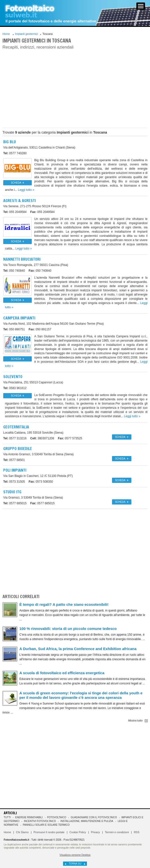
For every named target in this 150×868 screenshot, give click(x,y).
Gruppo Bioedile (18, 449)
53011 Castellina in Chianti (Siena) (39, 148)
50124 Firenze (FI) (35, 206)
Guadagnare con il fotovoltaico (94, 817)
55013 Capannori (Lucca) (33, 382)
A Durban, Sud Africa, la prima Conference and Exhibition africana (78, 649)
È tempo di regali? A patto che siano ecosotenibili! (64, 604)
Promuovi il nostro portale (49, 832)
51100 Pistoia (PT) (38, 476)
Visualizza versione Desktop (75, 855)
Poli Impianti (15, 470)
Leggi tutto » (26, 190)
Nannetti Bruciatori (22, 259)
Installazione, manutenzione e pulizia (87, 821)
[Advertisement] (75, 88)
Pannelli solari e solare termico (46, 825)
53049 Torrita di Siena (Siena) (38, 454)
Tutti (7, 817)
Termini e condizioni (117, 832)
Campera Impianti (19, 318)
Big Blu (10, 142)
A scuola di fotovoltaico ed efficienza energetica (62, 673)
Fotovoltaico (57, 817)
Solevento (13, 377)
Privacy (95, 832)
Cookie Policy (78, 832)
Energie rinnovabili (29, 817)
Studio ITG (12, 492)
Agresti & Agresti (19, 201)
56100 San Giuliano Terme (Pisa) (54, 324)
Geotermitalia (16, 427)
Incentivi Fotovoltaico (40, 821)
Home (6, 34)
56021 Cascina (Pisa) (36, 265)
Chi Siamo (22, 832)
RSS (137, 832)
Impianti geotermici (27, 34)
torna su (75, 864)
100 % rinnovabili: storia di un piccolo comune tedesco (68, 629)
